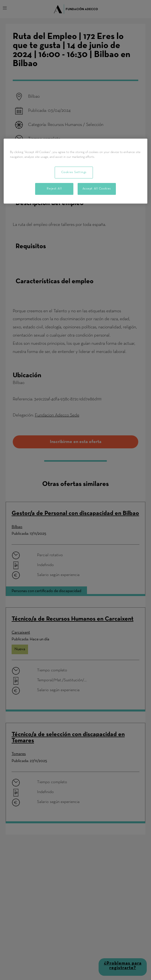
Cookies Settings (74, 172)
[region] (75, 171)
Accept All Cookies (97, 189)
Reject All (54, 189)
